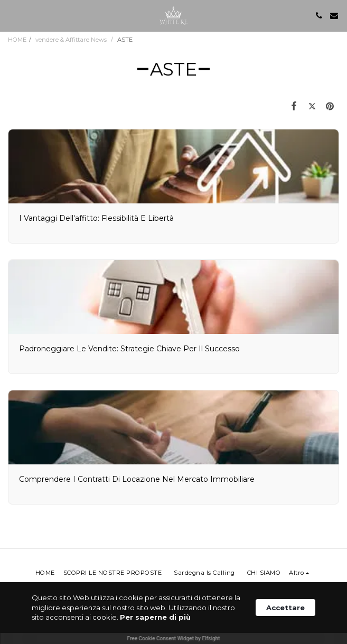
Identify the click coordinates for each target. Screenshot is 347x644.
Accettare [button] (285, 608)
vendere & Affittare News (72, 40)
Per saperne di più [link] (155, 617)
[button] (12, 15)
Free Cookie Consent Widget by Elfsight (174, 638)
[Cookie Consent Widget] (173, 613)
